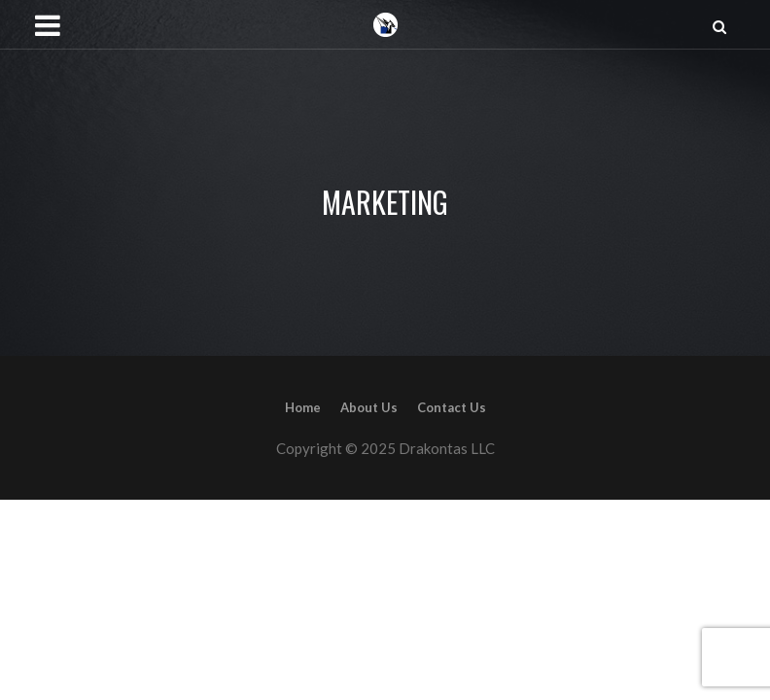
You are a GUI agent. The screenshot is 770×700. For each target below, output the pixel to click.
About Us (369, 407)
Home (303, 407)
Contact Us (452, 407)
